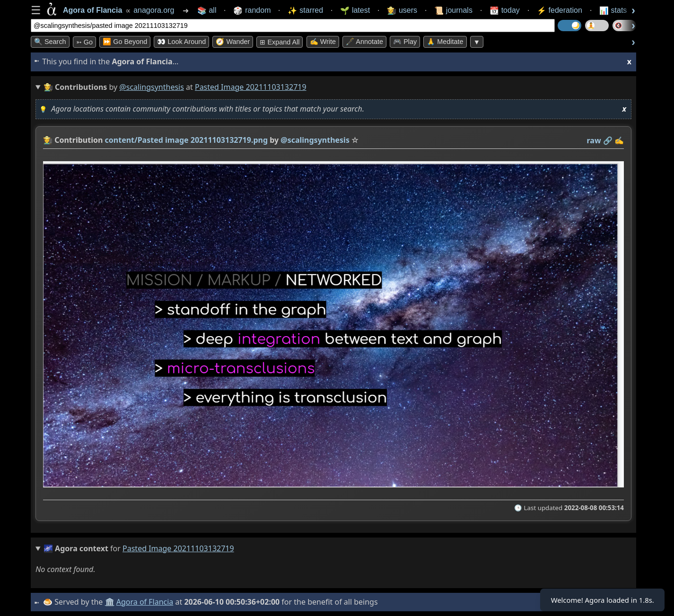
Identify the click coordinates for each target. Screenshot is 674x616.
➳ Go (84, 42)
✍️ (619, 140)
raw (594, 140)
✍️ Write (323, 42)
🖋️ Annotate (364, 42)
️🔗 (608, 140)
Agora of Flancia (146, 602)
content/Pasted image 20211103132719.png (187, 140)
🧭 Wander (233, 42)
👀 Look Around (181, 42)
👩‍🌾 (48, 140)
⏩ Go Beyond (125, 42)
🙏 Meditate (445, 42)
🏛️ (111, 602)
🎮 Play (405, 42)
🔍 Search (50, 42)
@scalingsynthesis (152, 87)
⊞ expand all (280, 42)
